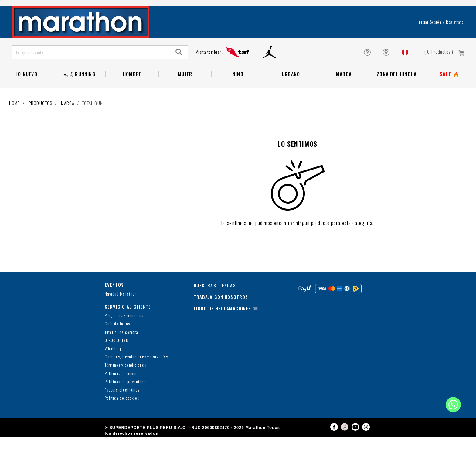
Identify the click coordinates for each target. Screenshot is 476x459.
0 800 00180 (117, 363)
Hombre (132, 97)
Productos (40, 125)
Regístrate (455, 44)
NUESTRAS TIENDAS (215, 308)
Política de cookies (122, 421)
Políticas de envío (121, 396)
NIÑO (238, 97)
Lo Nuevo (26, 97)
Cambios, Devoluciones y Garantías (136, 379)
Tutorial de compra (121, 355)
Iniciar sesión (430, 44)
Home (15, 125)
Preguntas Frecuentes (124, 338)
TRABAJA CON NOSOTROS (221, 319)
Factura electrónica (122, 412)
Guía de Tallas (117, 346)
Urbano (291, 97)
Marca (344, 97)
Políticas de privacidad (125, 404)
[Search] (179, 75)
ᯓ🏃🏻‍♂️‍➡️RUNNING (79, 97)
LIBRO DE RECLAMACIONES (223, 331)
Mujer (185, 97)
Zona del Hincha (397, 97)
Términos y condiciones (125, 387)
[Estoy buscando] (91, 75)
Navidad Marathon (121, 316)
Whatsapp (113, 371)
